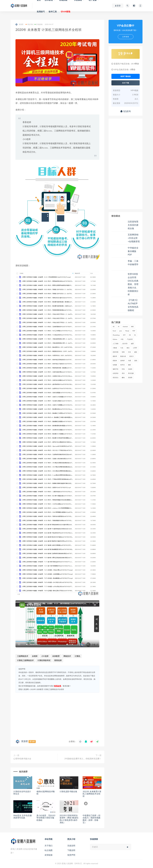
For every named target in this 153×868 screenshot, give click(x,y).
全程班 (35, 656)
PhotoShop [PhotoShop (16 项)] (116, 335)
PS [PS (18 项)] (135, 335)
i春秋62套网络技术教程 (46, 793)
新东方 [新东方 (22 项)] (132, 356)
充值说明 (71, 846)
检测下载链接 (126, 76)
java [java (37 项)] (121, 331)
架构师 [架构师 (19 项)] (122, 360)
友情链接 (49, 855)
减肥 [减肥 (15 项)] (132, 343)
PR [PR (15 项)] (130, 335)
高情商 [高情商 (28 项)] (130, 377)
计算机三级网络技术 (25, 660)
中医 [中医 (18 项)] (122, 339)
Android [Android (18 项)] (125, 326)
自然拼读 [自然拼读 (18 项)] (116, 373)
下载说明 (71, 850)
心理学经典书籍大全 (22, 759)
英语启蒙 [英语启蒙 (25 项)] (131, 373)
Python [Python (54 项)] (115, 339)
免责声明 (71, 855)
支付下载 (126, 83)
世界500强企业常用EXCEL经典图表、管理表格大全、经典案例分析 (133, 284)
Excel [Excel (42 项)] (114, 331)
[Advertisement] (57, 715)
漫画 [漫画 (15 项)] (136, 360)
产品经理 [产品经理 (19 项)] (130, 339)
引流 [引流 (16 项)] (122, 348)
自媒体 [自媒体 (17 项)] (130, 369)
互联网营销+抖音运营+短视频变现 (134, 238)
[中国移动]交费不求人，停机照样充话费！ (83, 759)
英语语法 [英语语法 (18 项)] (116, 377)
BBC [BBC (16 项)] (133, 326)
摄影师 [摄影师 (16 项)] (115, 356)
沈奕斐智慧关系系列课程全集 (133, 225)
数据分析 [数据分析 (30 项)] (123, 356)
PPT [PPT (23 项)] (124, 335)
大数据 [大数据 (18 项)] (115, 348)
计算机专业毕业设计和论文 (22, 793)
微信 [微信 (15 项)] (128, 348)
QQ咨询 (126, 111)
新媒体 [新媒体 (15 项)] (115, 360)
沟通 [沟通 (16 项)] (129, 360)
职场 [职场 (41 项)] (123, 369)
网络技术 (67, 656)
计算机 (77, 656)
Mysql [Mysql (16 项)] (127, 331)
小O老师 (45, 656)
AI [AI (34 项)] (119, 326)
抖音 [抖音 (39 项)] (129, 352)
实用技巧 (41, 12)
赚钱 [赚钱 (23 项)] (123, 377)
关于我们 (49, 846)
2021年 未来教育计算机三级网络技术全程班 (92, 794)
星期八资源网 (24, 689)
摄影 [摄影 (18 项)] (136, 352)
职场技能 (39, 24)
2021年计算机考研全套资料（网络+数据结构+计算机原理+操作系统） (69, 819)
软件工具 (53, 12)
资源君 (20, 24)
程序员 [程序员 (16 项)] (122, 365)
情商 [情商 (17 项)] (123, 352)
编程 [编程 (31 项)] (129, 365)
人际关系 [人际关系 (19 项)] (125, 343)
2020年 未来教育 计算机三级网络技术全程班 (47, 689)
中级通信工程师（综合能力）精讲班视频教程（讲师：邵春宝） (91, 819)
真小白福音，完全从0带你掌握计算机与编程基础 (46, 818)
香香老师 (58, 660)
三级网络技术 (23, 656)
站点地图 (49, 850)
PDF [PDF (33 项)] (134, 331)
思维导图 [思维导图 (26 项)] (116, 352)
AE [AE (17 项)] (114, 326)
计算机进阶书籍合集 (68, 791)
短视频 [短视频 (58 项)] (115, 365)
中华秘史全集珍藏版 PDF (133, 251)
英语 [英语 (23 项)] (123, 373)
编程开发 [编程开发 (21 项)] (116, 369)
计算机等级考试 (44, 660)
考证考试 (30, 24)
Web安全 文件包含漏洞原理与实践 (22, 817)
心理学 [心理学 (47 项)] (135, 348)
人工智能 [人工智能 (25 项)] (116, 343)
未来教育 (56, 656)
